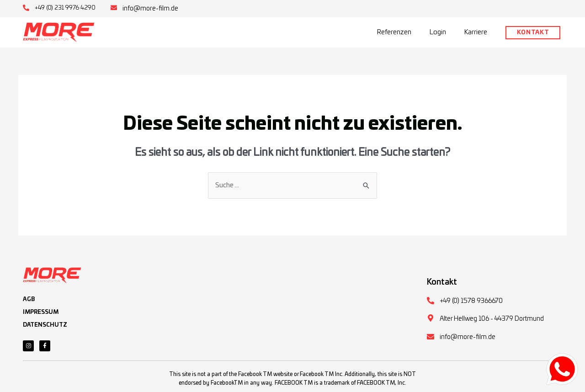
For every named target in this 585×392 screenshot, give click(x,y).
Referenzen (394, 32)
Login (438, 32)
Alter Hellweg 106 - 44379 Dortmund (492, 319)
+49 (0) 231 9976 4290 (65, 8)
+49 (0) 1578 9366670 (471, 301)
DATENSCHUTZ (45, 325)
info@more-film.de (150, 9)
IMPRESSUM (41, 312)
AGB (29, 299)
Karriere (476, 32)
